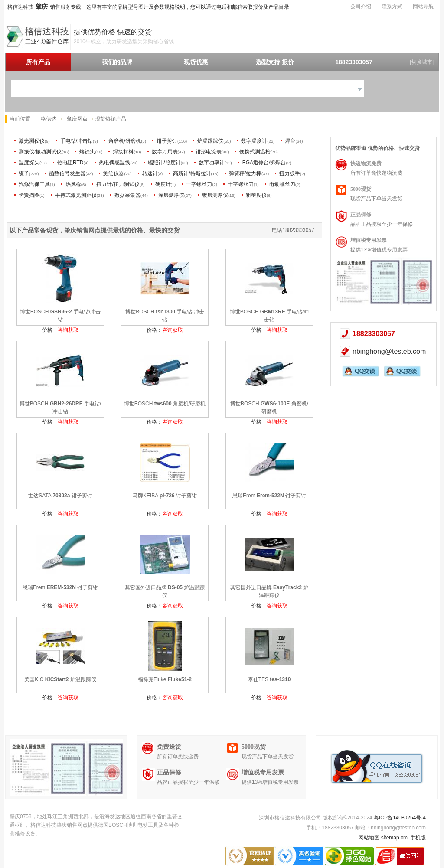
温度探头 (29, 163)
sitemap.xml (395, 838)
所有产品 (38, 62)
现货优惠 (196, 62)
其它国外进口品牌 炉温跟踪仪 (165, 591)
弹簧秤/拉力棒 (245, 173)
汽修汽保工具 (34, 184)
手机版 (418, 838)
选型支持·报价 (275, 62)
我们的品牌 (117, 62)
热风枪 (73, 184)
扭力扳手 (290, 173)
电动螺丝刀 (282, 184)
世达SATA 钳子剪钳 (60, 496)
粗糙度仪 (256, 195)
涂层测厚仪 (171, 195)
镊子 (24, 173)
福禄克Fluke (165, 679)
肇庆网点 (77, 119)
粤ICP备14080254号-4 (400, 818)
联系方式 (392, 7)
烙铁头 (87, 152)
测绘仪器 (114, 173)
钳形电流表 (209, 152)
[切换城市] (422, 62)
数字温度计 (254, 141)
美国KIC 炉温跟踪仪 (60, 679)
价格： (60, 330)
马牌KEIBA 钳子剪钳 (165, 496)
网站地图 (369, 838)
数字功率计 (212, 163)
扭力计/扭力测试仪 (118, 184)
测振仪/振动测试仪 (40, 152)
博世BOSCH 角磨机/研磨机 (165, 404)
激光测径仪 (32, 141)
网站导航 (423, 7)
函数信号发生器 (67, 173)
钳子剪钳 (167, 141)
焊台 (290, 141)
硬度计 (163, 184)
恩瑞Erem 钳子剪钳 (269, 496)
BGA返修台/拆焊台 (264, 163)
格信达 (49, 119)
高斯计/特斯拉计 (192, 173)
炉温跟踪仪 (210, 141)
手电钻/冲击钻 (77, 141)
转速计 (150, 173)
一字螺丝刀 (199, 184)
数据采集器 (127, 195)
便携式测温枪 (255, 152)
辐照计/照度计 (164, 163)
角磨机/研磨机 (125, 141)
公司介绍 (361, 7)
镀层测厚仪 (215, 195)
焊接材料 (123, 152)
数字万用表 (165, 152)
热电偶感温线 (114, 163)
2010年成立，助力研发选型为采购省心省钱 (124, 42)
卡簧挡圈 (29, 195)
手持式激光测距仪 (76, 195)
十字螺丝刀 (241, 184)
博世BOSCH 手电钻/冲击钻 (60, 316)
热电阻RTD (70, 163)
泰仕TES (269, 679)
